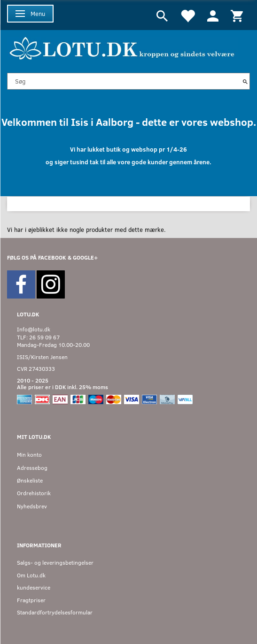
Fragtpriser (31, 600)
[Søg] (245, 81)
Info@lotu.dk (34, 329)
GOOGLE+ (85, 257)
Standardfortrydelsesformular (55, 612)
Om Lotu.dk (31, 575)
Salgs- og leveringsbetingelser (55, 563)
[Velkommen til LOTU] (122, 47)
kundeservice (34, 587)
